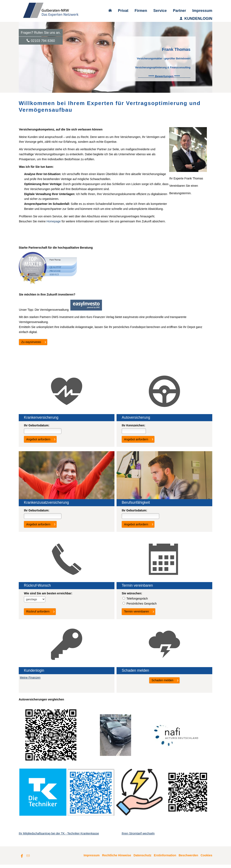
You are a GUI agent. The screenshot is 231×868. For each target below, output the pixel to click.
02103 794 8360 (43, 41)
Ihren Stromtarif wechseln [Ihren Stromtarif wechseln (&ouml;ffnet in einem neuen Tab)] (138, 837)
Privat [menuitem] (123, 11)
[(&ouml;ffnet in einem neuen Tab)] (86, 309)
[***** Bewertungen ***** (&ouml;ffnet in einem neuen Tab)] (164, 76)
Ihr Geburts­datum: (37, 425)
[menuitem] (110, 11)
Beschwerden (188, 859)
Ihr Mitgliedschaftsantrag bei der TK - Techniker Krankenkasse (59, 837)
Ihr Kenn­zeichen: (134, 425)
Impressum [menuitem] (202, 11)
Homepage (54, 221)
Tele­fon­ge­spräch (137, 599)
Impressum (92, 859)
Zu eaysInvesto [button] (31, 342)
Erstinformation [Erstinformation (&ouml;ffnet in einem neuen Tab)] (165, 859)
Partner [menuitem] (179, 11)
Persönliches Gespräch (142, 604)
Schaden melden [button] (162, 680)
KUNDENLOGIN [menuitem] (196, 19)
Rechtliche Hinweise (117, 859)
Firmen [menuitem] (141, 11)
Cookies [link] (206, 859)
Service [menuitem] (160, 11)
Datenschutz (143, 859)
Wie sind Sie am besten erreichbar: (48, 593)
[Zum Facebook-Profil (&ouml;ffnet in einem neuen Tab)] (22, 859)
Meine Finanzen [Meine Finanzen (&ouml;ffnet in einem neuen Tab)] (30, 678)
